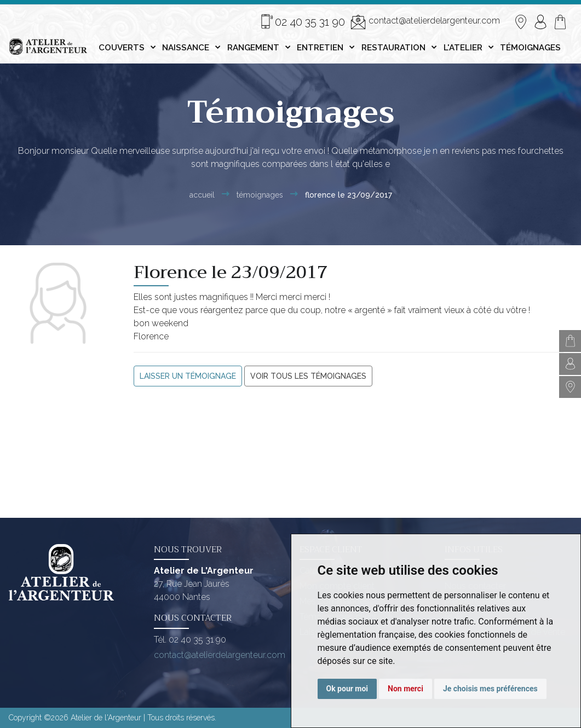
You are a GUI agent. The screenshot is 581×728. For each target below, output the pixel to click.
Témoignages (260, 195)
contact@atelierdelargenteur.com (425, 22)
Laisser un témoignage (188, 376)
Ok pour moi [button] (347, 689)
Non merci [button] (405, 689)
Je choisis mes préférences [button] (490, 689)
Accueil (202, 195)
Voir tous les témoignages (308, 376)
